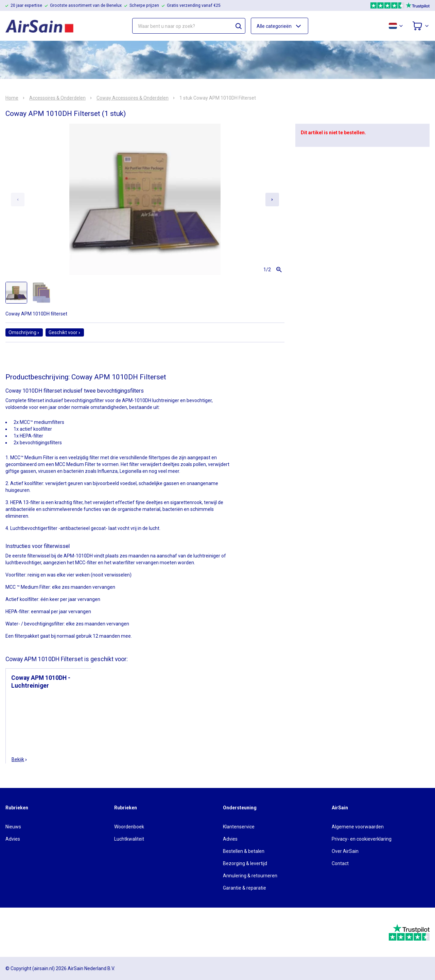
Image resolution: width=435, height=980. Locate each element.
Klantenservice (239, 827)
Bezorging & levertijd (245, 863)
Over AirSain (345, 851)
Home (12, 98)
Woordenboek (129, 827)
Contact (340, 863)
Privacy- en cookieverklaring (362, 839)
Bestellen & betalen (244, 851)
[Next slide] (272, 200)
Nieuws (13, 827)
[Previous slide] (18, 200)
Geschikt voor (65, 332)
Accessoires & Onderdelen (57, 98)
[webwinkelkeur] (24, 932)
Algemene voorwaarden (358, 827)
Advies (13, 839)
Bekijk (20, 759)
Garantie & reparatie (245, 888)
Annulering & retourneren (250, 876)
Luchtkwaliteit (129, 839)
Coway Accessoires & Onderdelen (133, 98)
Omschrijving (24, 332)
